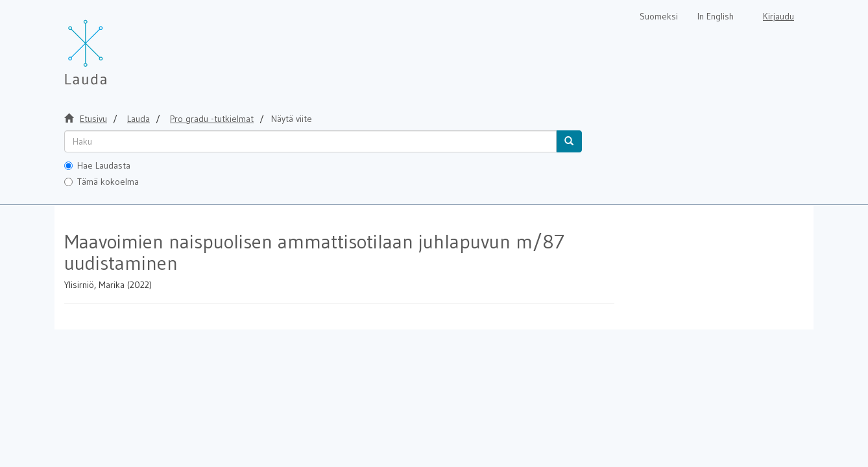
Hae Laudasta (97, 165)
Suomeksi (659, 16)
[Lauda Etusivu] (113, 45)
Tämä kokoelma (102, 182)
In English (716, 16)
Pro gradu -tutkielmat (212, 119)
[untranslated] (310, 141)
